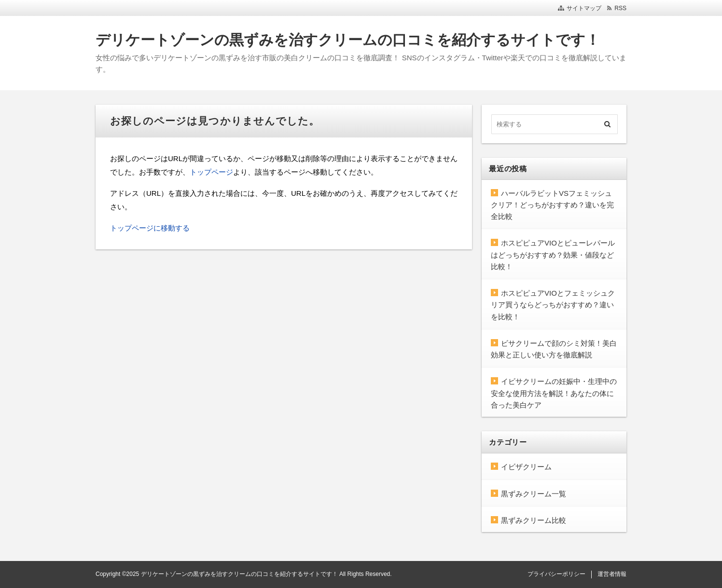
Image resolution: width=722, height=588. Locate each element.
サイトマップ (584, 8)
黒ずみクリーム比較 (534, 520)
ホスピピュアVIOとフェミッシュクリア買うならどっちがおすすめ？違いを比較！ (553, 305)
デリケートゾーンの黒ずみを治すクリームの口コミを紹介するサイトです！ (348, 40)
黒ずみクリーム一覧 (534, 494)
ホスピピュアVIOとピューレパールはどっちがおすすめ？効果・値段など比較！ (553, 255)
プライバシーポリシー (556, 574)
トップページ (211, 172)
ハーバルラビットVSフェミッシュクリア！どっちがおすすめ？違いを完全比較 (552, 205)
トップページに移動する (150, 228)
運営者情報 (612, 574)
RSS (620, 8)
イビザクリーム (526, 467)
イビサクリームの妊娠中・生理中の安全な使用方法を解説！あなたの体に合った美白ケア (554, 393)
